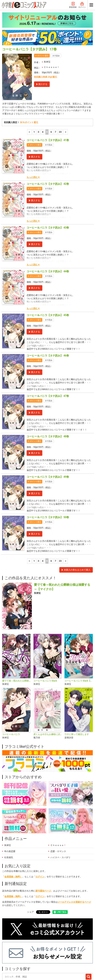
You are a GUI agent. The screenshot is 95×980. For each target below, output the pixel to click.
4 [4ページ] (43, 98)
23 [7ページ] (60, 98)
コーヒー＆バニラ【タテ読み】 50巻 (48, 483)
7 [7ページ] (56, 98)
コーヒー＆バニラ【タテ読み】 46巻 (48, 322)
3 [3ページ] (39, 98)
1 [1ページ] (34, 98)
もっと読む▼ (33, 143)
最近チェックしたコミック (19, 956)
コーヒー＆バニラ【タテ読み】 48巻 (48, 403)
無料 (63, 951)
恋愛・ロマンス (58, 818)
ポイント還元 (43, 22)
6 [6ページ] (51, 98)
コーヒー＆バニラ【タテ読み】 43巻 (48, 194)
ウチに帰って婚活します (77, 701)
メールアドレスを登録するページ (74, 868)
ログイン (40, 843)
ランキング (24, 951)
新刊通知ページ (43, 857)
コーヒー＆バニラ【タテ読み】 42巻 (48, 150)
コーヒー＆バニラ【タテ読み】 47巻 (48, 362)
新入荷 (9, 951)
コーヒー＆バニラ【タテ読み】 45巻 (48, 281)
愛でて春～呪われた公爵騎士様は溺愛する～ (16, 647)
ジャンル (51, 951)
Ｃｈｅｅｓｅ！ (52, 33)
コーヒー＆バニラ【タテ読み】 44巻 (48, 238)
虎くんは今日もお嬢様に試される (48, 701)
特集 (38, 951)
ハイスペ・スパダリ (60, 824)
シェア (30, 878)
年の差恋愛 (10, 818)
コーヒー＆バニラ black (45, 647)
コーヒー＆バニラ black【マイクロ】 (79, 647)
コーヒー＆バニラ (11, 701)
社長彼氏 (9, 824)
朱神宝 (47, 28)
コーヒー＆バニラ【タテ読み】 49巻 (48, 443)
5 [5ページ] (47, 98)
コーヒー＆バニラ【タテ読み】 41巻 (48, 106)
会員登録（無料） (13, 843)
